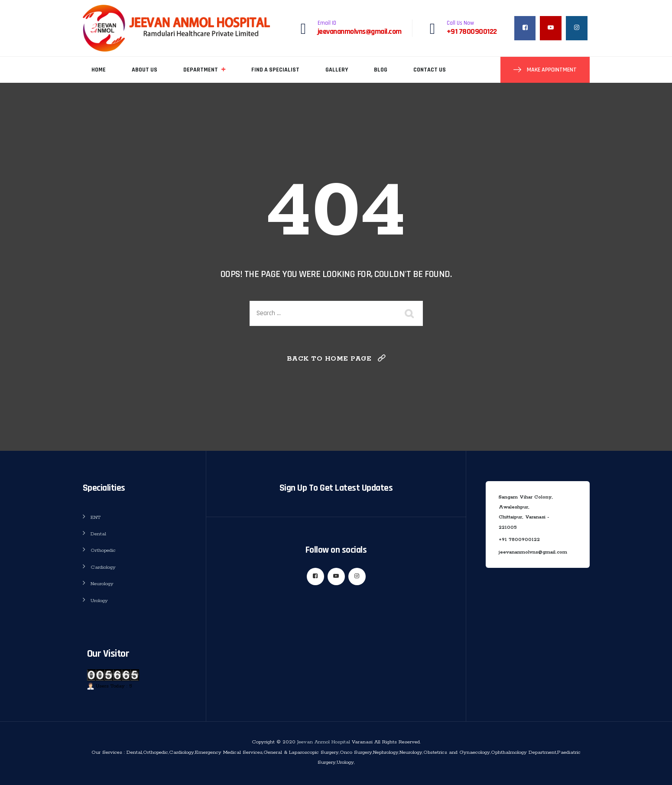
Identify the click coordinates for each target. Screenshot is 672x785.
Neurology (102, 584)
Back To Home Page (329, 359)
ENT (96, 517)
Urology (99, 601)
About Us (144, 70)
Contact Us (430, 70)
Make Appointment (551, 70)
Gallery (337, 70)
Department (201, 70)
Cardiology (103, 567)
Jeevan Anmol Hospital (324, 742)
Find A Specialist (275, 70)
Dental (98, 534)
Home (99, 70)
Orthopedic (103, 550)
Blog (381, 70)
